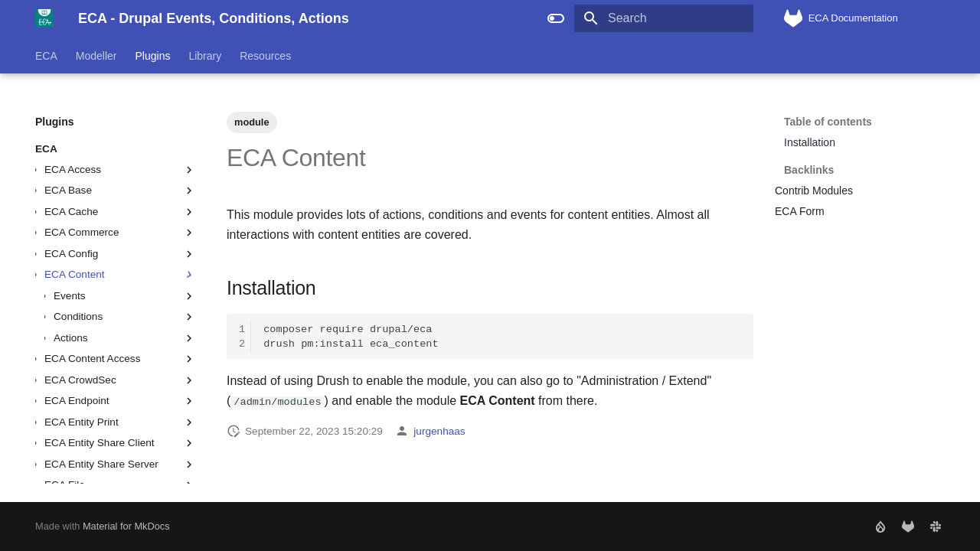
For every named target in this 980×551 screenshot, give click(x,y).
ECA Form (800, 211)
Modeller (96, 56)
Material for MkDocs (126, 526)
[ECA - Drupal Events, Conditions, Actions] (44, 18)
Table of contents (828, 122)
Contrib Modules (814, 191)
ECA (46, 56)
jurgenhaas (439, 431)
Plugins (153, 56)
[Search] (664, 18)
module (252, 122)
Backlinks (863, 163)
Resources (265, 56)
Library (205, 56)
